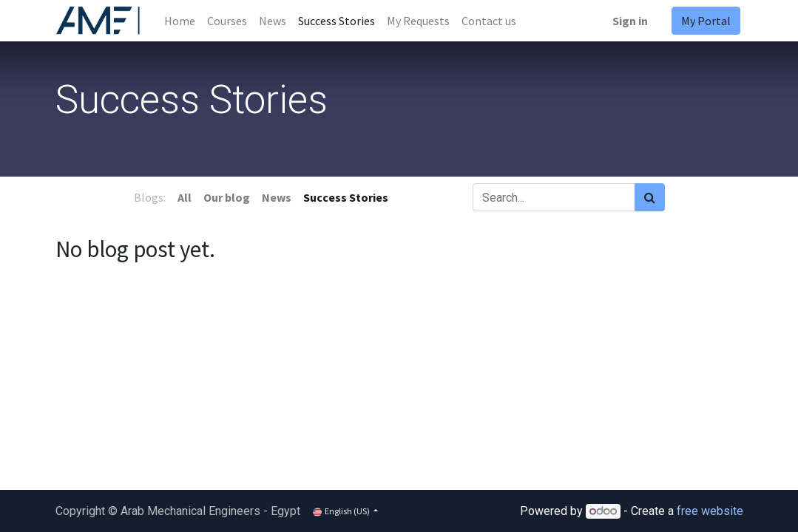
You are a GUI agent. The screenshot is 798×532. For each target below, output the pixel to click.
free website (710, 511)
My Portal (706, 21)
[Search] (650, 197)
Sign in (630, 21)
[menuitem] (180, 21)
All (185, 197)
